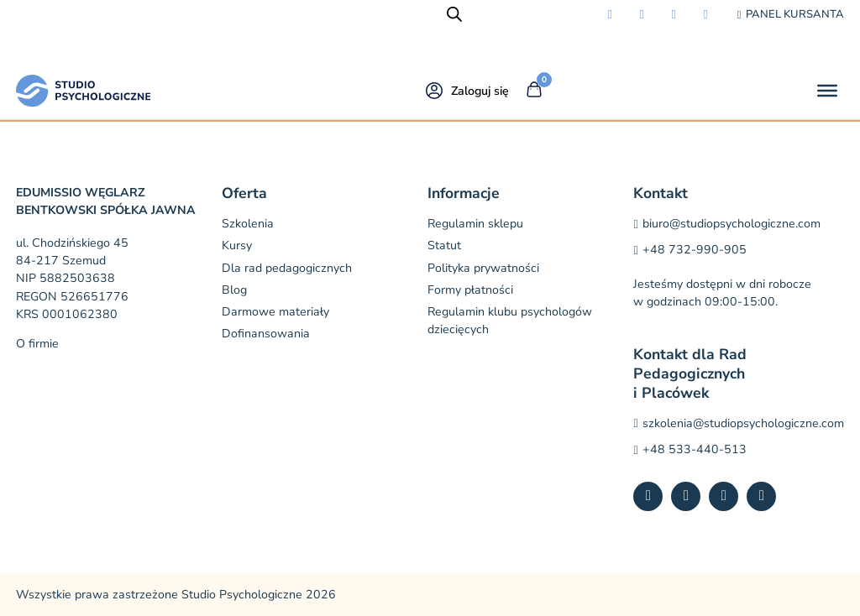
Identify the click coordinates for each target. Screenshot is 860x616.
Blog (234, 290)
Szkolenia (248, 224)
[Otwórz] (827, 91)
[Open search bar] (454, 14)
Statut (444, 245)
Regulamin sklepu (475, 224)
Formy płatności (470, 290)
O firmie (37, 344)
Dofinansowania (266, 334)
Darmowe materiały (275, 312)
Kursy (237, 245)
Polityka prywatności (483, 268)
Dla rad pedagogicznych (287, 268)
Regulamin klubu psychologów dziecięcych (510, 321)
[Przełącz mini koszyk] (534, 90)
